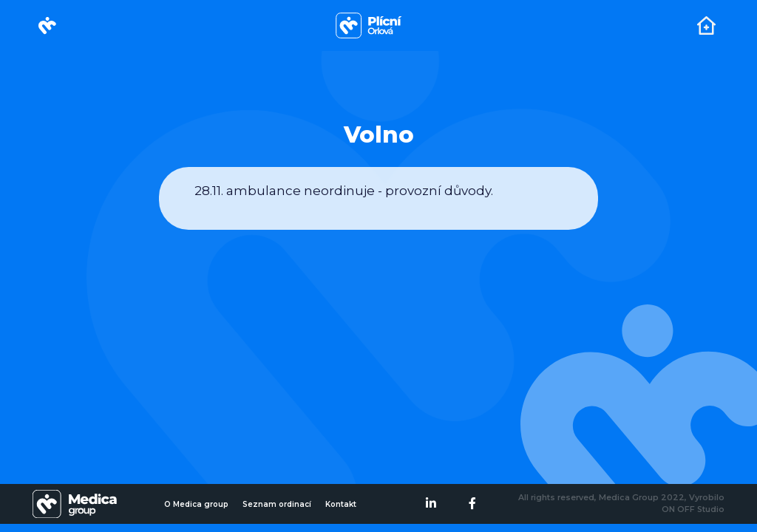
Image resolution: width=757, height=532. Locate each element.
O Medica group (196, 504)
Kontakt (341, 504)
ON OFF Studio (693, 509)
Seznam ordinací (277, 504)
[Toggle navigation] (706, 25)
